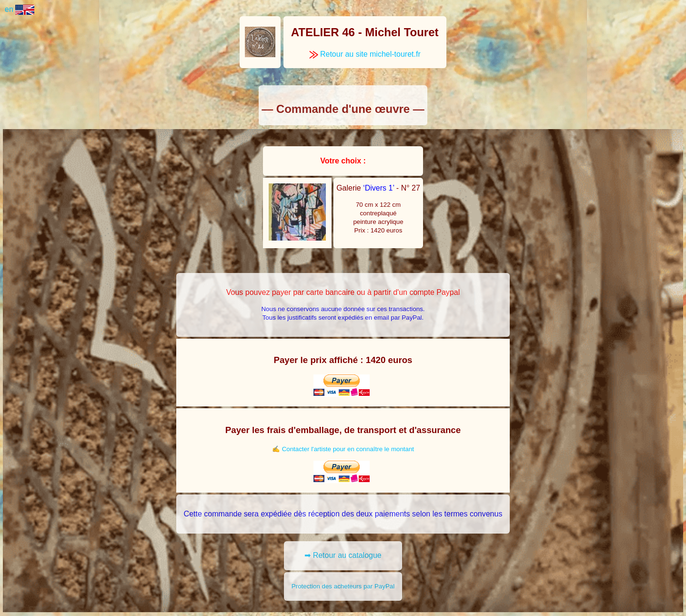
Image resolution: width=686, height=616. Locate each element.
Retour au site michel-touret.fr (365, 54)
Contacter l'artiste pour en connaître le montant (348, 449)
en (20, 9)
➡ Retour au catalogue (343, 555)
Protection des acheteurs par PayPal (343, 586)
